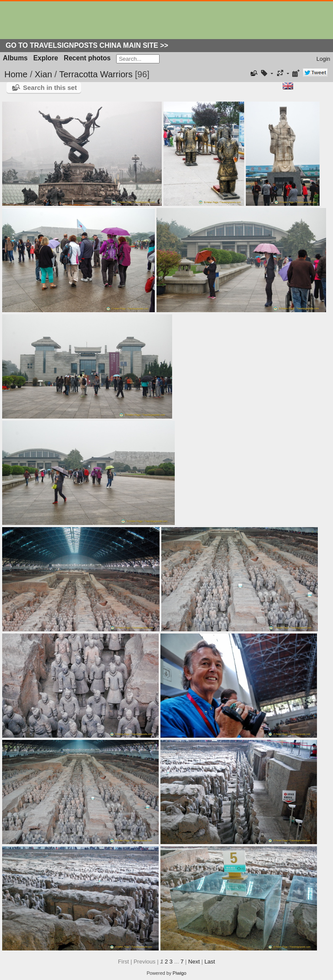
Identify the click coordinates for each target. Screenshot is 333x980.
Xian (43, 74)
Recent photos (87, 58)
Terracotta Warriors (96, 74)
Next (194, 962)
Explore (46, 58)
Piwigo (180, 973)
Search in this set (50, 87)
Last (210, 962)
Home (16, 74)
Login (323, 59)
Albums (15, 58)
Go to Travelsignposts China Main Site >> (87, 45)
